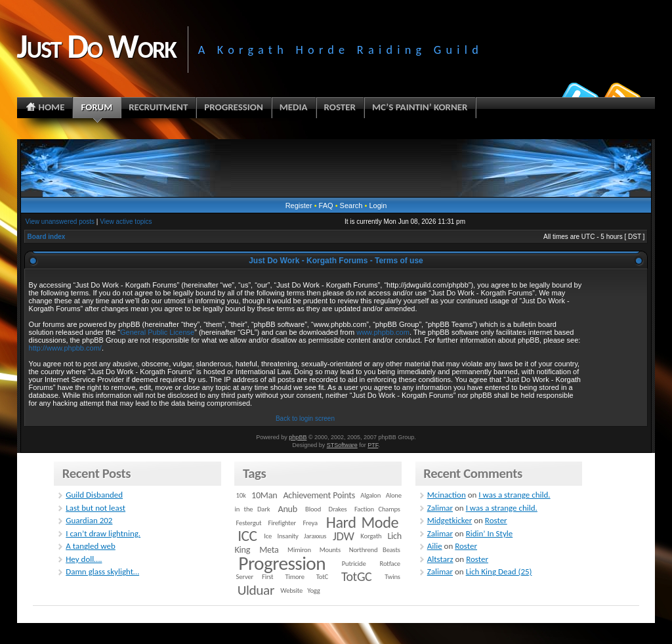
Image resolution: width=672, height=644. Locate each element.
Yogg (313, 590)
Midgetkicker (450, 520)
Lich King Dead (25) (499, 571)
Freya (310, 523)
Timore (294, 577)
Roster (496, 520)
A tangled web (91, 546)
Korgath (371, 536)
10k (241, 495)
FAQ (326, 205)
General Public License (157, 332)
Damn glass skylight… (102, 571)
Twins (392, 577)
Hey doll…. (84, 559)
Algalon (370, 495)
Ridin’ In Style (490, 533)
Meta (269, 550)
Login (378, 205)
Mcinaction (447, 495)
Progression (282, 563)
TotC (322, 577)
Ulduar (256, 590)
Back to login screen (305, 419)
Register (299, 205)
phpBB (298, 437)
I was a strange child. (514, 495)
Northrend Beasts (375, 550)
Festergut (249, 523)
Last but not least (95, 508)
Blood (313, 509)
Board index (47, 237)
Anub (288, 509)
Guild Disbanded (94, 495)
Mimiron (299, 550)
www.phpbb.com (383, 332)
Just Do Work (96, 46)
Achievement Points (319, 495)
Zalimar (440, 508)
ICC (247, 536)
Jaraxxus (315, 536)
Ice (268, 536)
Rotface (390, 564)
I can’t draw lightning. (103, 533)
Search (351, 205)
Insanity (287, 536)
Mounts (330, 550)
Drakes (338, 509)
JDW (343, 536)
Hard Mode (362, 523)
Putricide (354, 564)
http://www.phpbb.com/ (65, 348)
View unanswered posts (60, 222)
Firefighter (282, 523)
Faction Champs (377, 509)
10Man (264, 495)
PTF (373, 445)
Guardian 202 (89, 520)
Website (291, 590)
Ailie (435, 546)
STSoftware (342, 445)
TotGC (357, 576)
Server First (255, 577)
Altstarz (440, 559)
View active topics (126, 222)
